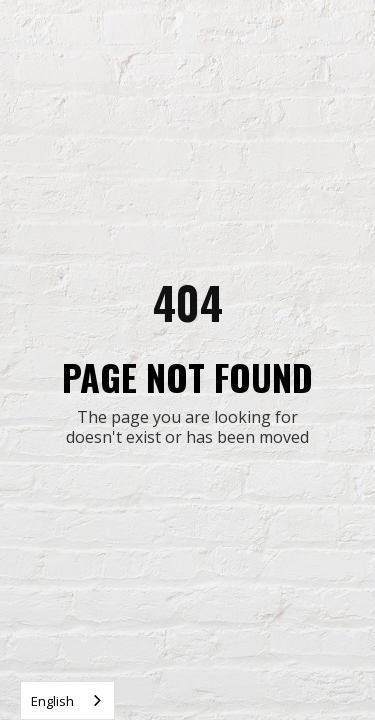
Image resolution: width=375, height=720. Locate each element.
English (52, 701)
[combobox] (67, 700)
